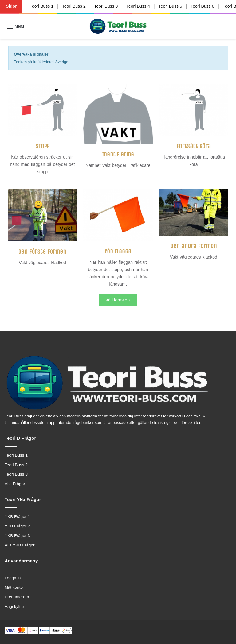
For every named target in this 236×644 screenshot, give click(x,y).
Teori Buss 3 (106, 6)
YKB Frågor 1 (17, 517)
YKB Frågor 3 (17, 536)
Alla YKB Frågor (20, 545)
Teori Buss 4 (138, 6)
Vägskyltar (14, 606)
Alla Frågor (15, 484)
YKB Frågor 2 (17, 526)
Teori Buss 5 (170, 6)
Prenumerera (17, 597)
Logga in (13, 578)
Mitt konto (14, 587)
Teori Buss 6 (202, 6)
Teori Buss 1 (42, 6)
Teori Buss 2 (74, 6)
